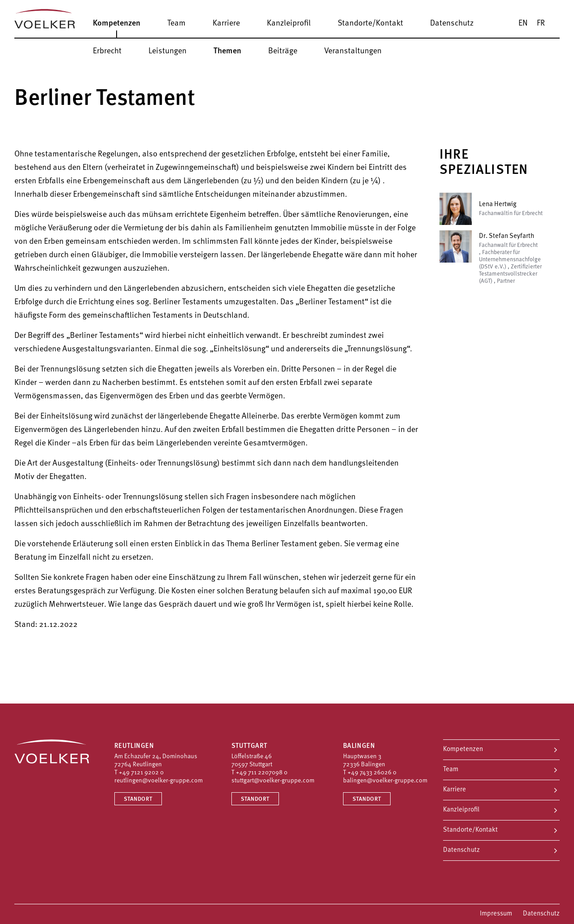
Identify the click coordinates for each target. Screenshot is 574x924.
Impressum (496, 914)
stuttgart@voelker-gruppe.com (273, 781)
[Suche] (563, 23)
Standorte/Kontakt (470, 830)
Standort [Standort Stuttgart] (255, 799)
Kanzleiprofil (461, 810)
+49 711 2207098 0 (262, 773)
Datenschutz (461, 850)
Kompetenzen (463, 749)
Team (451, 770)
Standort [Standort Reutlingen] (138, 799)
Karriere (454, 790)
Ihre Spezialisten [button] (484, 163)
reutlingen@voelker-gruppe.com (159, 781)
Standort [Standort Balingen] (367, 799)
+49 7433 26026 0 (372, 773)
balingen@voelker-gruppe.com (385, 781)
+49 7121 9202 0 (141, 773)
